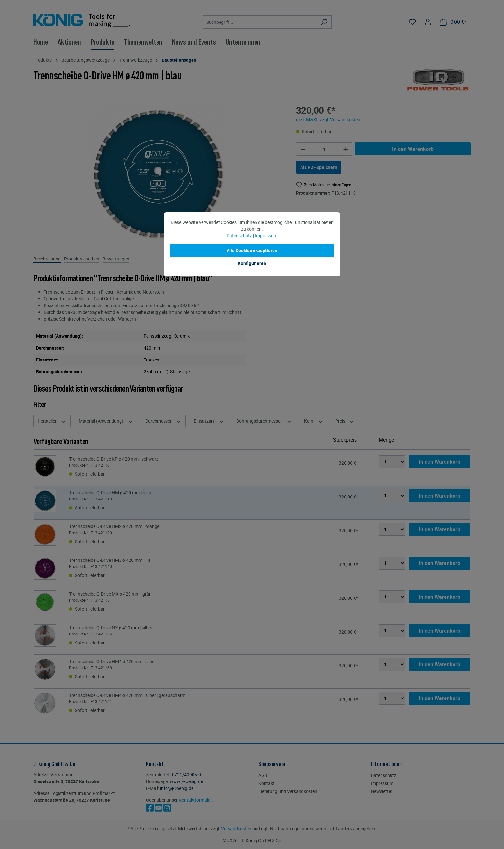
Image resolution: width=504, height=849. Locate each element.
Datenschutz (239, 236)
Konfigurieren (252, 263)
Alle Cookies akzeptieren (252, 250)
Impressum (266, 236)
